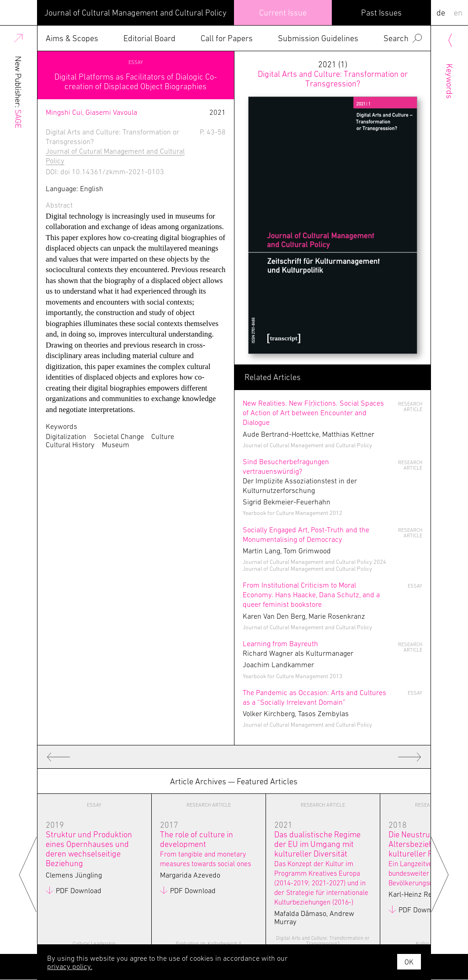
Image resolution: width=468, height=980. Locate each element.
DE (441, 13)
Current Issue (283, 13)
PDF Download (79, 890)
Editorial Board (149, 38)
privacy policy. (70, 966)
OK (409, 962)
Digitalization (66, 436)
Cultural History (70, 444)
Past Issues (381, 13)
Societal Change (119, 436)
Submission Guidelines (318, 38)
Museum (116, 444)
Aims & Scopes (72, 38)
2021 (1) (333, 74)
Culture (163, 436)
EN (458, 13)
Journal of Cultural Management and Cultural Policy (136, 13)
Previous (28, 874)
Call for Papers (227, 38)
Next (440, 874)
